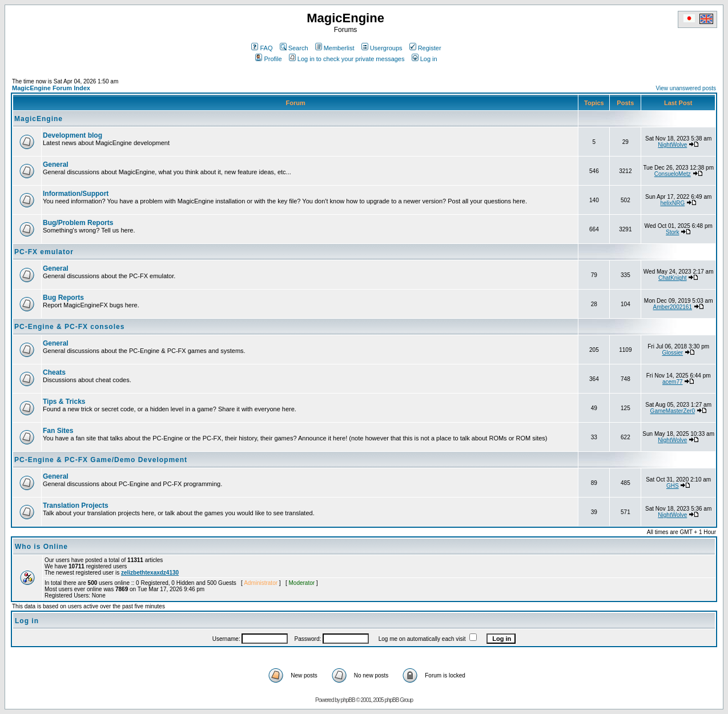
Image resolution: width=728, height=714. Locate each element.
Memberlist (335, 48)
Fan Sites (58, 431)
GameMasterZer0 (673, 411)
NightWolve (672, 145)
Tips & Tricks (64, 402)
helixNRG (672, 203)
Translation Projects (76, 506)
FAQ (262, 48)
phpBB (348, 700)
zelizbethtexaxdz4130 (150, 573)
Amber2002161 (673, 307)
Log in (425, 59)
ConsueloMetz (673, 174)
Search (294, 48)
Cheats (54, 372)
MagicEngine (39, 119)
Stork (672, 232)
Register (425, 48)
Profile (268, 59)
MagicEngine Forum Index (51, 88)
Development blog (73, 135)
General (56, 165)
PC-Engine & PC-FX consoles (69, 327)
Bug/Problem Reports (78, 223)
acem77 (673, 382)
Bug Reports (63, 298)
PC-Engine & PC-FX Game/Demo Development (101, 460)
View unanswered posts (686, 88)
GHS (673, 486)
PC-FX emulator (44, 252)
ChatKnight (672, 278)
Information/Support (76, 194)
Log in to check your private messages (347, 59)
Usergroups (382, 48)
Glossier (672, 353)
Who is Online (41, 547)
